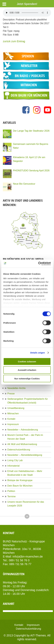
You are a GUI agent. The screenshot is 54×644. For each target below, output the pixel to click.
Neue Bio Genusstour (24, 184)
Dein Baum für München (20, 486)
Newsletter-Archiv (16, 388)
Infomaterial (13, 466)
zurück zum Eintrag (14, 41)
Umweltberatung (16, 408)
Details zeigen (38, 353)
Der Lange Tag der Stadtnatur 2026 (31, 131)
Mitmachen (13, 413)
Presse (11, 393)
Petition (11, 491)
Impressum (13, 424)
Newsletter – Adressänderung (23, 430)
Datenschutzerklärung (19, 450)
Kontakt (11, 419)
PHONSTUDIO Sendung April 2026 (31, 170)
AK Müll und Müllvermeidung (22, 444)
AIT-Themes (38, 635)
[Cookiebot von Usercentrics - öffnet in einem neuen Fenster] (38, 264)
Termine (12, 496)
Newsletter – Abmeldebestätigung (25, 455)
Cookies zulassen (27, 361)
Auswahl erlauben (27, 370)
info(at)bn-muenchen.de (28, 557)
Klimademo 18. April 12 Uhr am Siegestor (29, 159)
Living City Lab (15, 460)
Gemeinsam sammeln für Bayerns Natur (31, 146)
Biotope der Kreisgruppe (20, 480)
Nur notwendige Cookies (27, 378)
